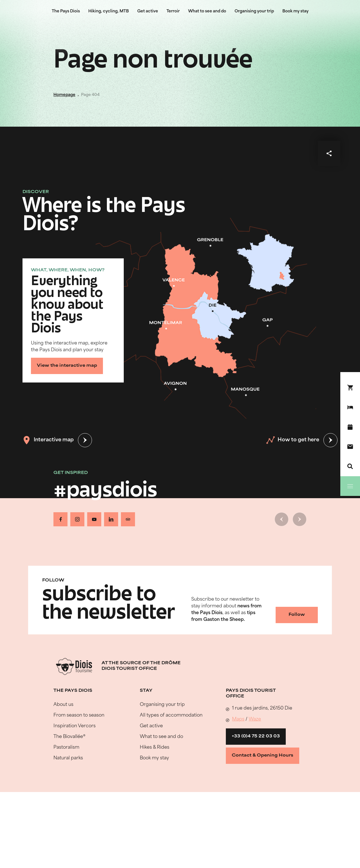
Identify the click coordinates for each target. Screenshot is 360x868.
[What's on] (350, 427)
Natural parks (68, 758)
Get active (148, 11)
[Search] (350, 466)
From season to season (79, 715)
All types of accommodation (171, 715)
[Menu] (350, 486)
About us (63, 705)
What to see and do (207, 11)
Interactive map (48, 440)
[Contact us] (350, 447)
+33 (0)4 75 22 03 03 (256, 736)
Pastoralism (66, 748)
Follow (297, 615)
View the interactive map (67, 366)
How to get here (293, 440)
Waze (255, 719)
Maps (238, 719)
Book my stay (295, 11)
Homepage (64, 95)
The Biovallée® (69, 737)
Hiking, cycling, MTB (109, 11)
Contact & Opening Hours (263, 756)
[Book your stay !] (350, 388)
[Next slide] (300, 519)
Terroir (173, 11)
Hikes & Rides (155, 748)
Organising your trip (254, 11)
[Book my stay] (350, 407)
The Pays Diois (66, 11)
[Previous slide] (282, 519)
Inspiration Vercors (75, 726)
